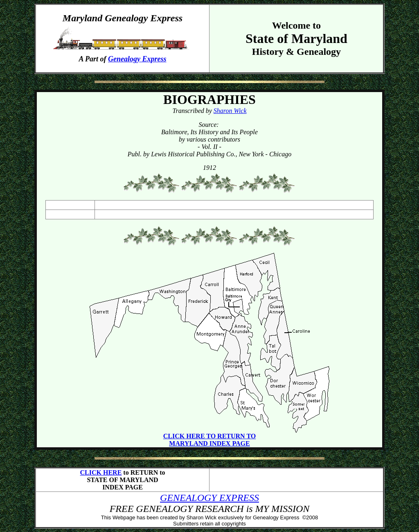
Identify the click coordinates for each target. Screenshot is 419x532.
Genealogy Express (137, 59)
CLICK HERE (101, 472)
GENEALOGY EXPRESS (209, 498)
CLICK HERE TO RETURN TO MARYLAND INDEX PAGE (209, 440)
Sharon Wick (230, 111)
